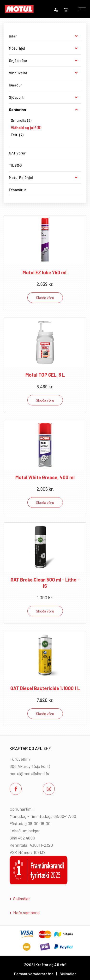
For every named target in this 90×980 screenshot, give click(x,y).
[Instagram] (49, 789)
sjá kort (42, 766)
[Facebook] (16, 789)
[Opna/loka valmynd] (82, 9)
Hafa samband (27, 913)
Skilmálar (22, 899)
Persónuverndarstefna (34, 974)
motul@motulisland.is (29, 773)
